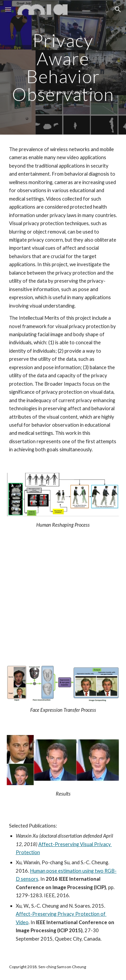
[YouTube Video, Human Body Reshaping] (63, 599)
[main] (63, 67)
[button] (8, 9)
